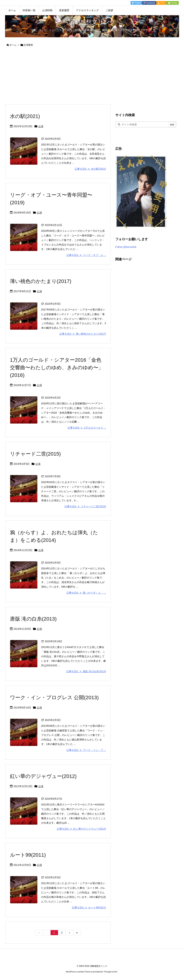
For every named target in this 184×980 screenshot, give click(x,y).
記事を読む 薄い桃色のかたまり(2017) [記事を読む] (83, 334)
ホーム (13, 45)
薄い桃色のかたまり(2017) (41, 281)
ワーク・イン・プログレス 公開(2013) (54, 698)
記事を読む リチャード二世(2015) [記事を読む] (85, 506)
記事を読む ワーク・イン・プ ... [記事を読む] (86, 750)
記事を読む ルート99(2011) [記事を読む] (89, 907)
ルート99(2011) (28, 855)
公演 (41, 126)
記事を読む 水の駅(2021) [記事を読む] (90, 169)
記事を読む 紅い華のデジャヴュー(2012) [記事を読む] (81, 829)
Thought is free (110, 972)
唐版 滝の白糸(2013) (33, 619)
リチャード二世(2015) (35, 454)
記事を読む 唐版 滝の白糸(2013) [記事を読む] (86, 671)
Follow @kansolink (126, 247)
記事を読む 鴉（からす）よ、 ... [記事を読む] (86, 593)
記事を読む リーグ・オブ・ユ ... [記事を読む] (86, 255)
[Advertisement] (92, 77)
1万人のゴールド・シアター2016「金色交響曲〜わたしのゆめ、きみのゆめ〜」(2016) (57, 368)
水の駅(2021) (25, 116)
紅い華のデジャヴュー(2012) (43, 776)
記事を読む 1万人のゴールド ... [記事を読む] (87, 428)
